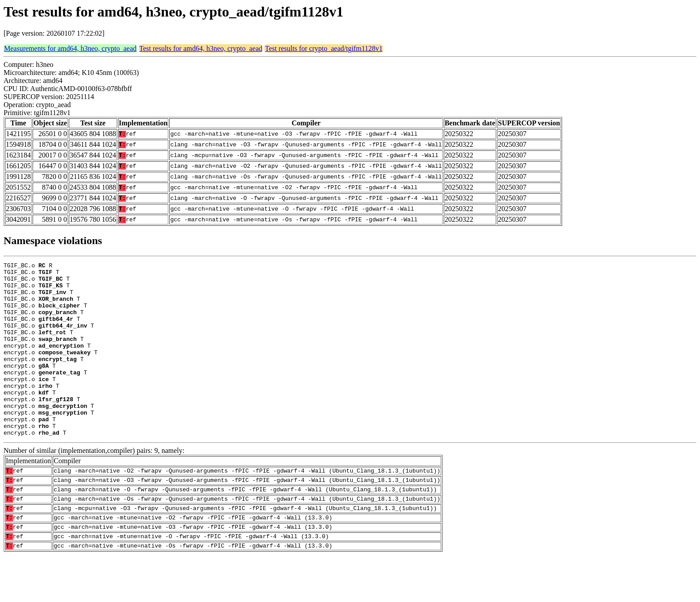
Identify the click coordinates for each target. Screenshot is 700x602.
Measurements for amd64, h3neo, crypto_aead (70, 48)
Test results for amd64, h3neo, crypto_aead (201, 48)
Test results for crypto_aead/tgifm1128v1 (324, 48)
